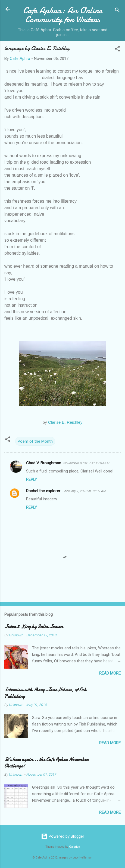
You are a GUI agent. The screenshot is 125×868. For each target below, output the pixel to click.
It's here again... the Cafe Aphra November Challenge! (46, 763)
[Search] (117, 11)
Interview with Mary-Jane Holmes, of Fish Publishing (45, 693)
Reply (32, 480)
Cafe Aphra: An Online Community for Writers (63, 15)
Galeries (74, 847)
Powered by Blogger (63, 836)
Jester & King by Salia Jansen (34, 627)
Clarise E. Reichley (65, 422)
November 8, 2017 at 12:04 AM (86, 463)
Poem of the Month (35, 441)
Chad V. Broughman (44, 463)
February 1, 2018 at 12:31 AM (84, 491)
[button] (117, 50)
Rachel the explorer (43, 491)
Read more (110, 673)
